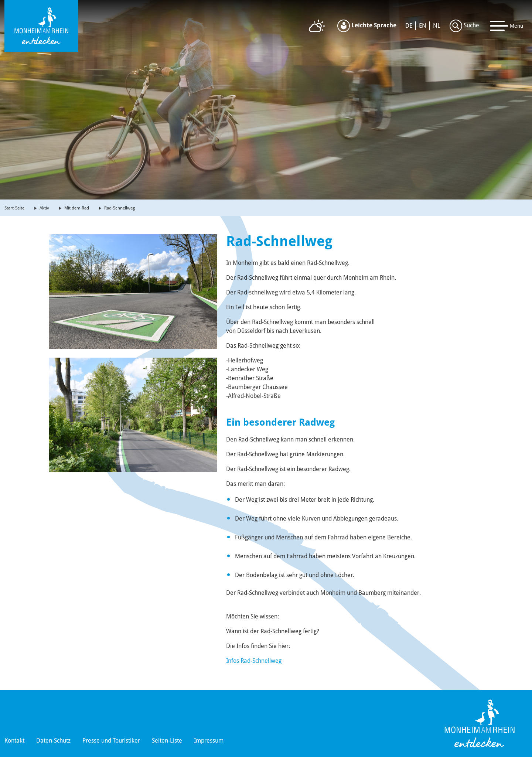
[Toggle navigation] (507, 26)
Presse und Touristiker (111, 741)
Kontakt (14, 741)
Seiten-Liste (167, 741)
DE (409, 26)
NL (437, 26)
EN (423, 26)
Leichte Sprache (367, 26)
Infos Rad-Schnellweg (254, 661)
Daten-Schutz (53, 741)
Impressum (209, 741)
